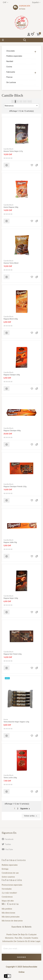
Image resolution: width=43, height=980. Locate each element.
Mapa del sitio (8, 901)
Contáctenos (7, 897)
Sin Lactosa (11, 82)
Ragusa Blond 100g (11, 319)
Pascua (9, 77)
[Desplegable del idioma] (36, 2)
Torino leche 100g (10, 778)
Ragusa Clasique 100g (12, 375)
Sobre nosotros (8, 877)
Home (6, 719)
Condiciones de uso (10, 873)
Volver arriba (31, 816)
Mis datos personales (11, 917)
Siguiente (25, 809)
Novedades (7, 889)
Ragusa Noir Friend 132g (12, 654)
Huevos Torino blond (11, 263)
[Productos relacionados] (6, 2)
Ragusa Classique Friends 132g (15, 486)
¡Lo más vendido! (9, 893)
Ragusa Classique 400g (12, 431)
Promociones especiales (12, 885)
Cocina (9, 67)
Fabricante (11, 72)
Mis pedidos (7, 909)
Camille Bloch (8, 149)
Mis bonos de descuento (12, 921)
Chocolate (10, 51)
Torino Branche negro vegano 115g (16, 722)
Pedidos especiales (14, 56)
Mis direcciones (8, 913)
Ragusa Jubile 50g (10, 542)
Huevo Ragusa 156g (11, 207)
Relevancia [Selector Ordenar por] (21, 106)
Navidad (10, 61)
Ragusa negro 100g (11, 598)
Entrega (5, 869)
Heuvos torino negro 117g (13, 151)
